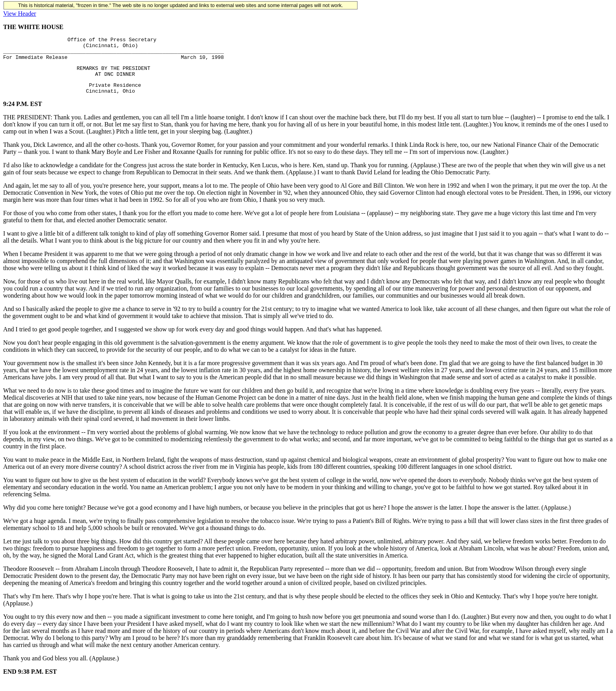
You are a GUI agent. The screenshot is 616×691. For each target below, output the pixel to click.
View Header (20, 14)
